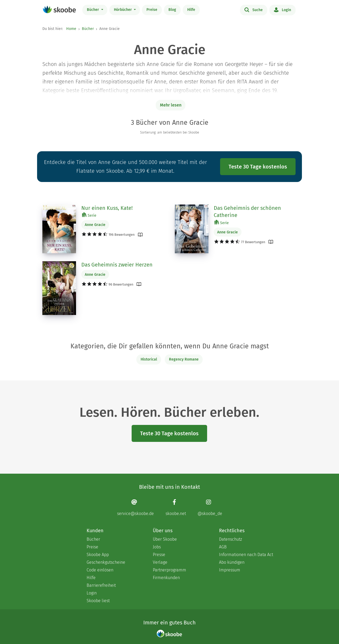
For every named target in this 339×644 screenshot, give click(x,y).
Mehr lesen (171, 105)
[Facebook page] (176, 507)
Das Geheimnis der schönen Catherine (247, 212)
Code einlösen (100, 570)
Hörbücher (123, 10)
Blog (172, 10)
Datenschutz (231, 539)
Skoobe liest (98, 601)
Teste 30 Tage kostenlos (258, 167)
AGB (223, 547)
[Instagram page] (210, 507)
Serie (89, 215)
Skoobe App (98, 555)
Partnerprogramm (169, 570)
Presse (159, 555)
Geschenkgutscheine (106, 562)
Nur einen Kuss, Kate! (107, 208)
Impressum (230, 570)
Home (71, 29)
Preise (152, 10)
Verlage (160, 562)
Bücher (93, 10)
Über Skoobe (165, 539)
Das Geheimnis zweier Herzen (117, 265)
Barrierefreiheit (101, 585)
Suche (254, 10)
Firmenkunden (166, 578)
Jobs (157, 547)
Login (282, 10)
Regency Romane (184, 359)
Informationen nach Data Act (246, 555)
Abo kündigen (232, 562)
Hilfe (191, 10)
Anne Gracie (95, 225)
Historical (149, 359)
